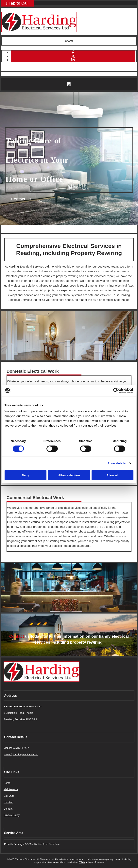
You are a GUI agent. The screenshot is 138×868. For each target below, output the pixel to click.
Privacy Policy (12, 815)
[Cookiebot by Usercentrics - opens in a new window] (116, 391)
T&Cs (82, 862)
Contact (17, 636)
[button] (21, 199)
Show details (117, 463)
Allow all (112, 475)
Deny (26, 475)
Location (8, 802)
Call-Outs (9, 796)
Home (7, 783)
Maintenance (11, 789)
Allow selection (69, 475)
